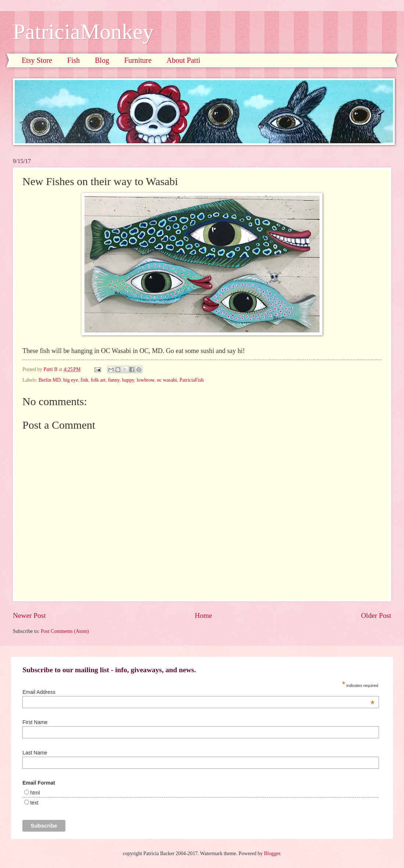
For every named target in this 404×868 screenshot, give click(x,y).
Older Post (376, 615)
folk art (98, 380)
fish (84, 380)
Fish (73, 60)
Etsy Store (37, 60)
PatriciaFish (192, 380)
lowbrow (145, 380)
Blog (102, 60)
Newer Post (29, 615)
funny (114, 380)
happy (128, 380)
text (34, 803)
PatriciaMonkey (83, 32)
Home (203, 615)
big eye (71, 380)
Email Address (198, 692)
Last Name (35, 753)
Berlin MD (50, 380)
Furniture (138, 60)
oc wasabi (167, 380)
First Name (35, 722)
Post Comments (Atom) (65, 631)
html (35, 793)
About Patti (184, 60)
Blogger (272, 853)
